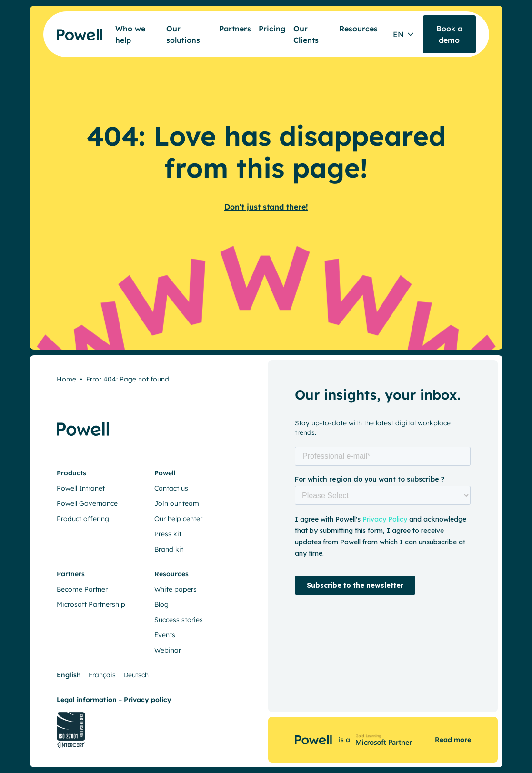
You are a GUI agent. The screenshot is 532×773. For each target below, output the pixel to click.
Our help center (178, 519)
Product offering (83, 519)
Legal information (87, 700)
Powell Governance (87, 503)
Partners (235, 29)
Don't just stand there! (266, 207)
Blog (161, 604)
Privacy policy (148, 700)
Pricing (272, 29)
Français (102, 675)
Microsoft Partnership (91, 604)
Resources (358, 29)
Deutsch (136, 675)
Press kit (168, 534)
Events (165, 635)
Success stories (179, 620)
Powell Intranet (81, 488)
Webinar (168, 650)
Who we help (130, 34)
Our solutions (183, 34)
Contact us (171, 488)
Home (66, 379)
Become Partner (82, 589)
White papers (176, 589)
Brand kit (169, 549)
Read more (453, 740)
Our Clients (306, 34)
